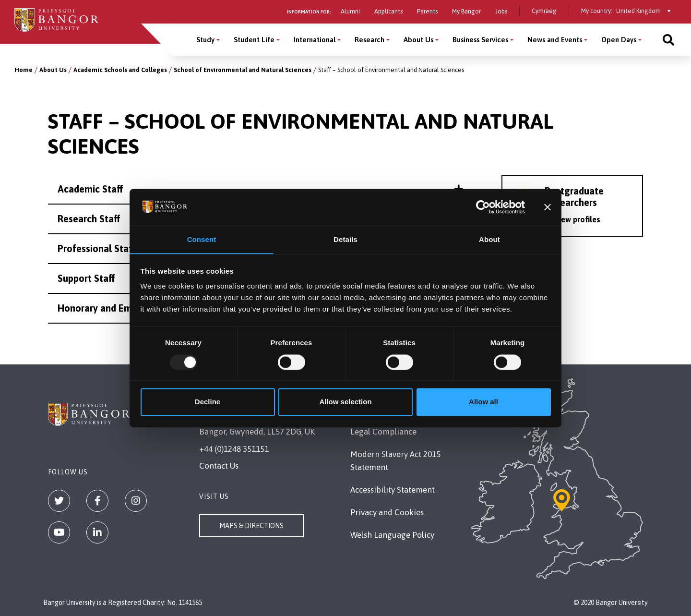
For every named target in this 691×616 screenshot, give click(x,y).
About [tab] (489, 239)
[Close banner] (548, 207)
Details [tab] (345, 239)
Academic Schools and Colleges (120, 70)
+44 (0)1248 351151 (234, 449)
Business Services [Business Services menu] (480, 40)
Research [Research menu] (369, 40)
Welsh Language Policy (392, 535)
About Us (53, 70)
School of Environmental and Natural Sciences (243, 70)
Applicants (388, 11)
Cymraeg (544, 11)
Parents (427, 11)
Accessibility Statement (393, 490)
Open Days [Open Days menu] (619, 40)
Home (24, 70)
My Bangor (466, 11)
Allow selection (345, 402)
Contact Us (219, 466)
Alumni (350, 11)
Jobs (501, 11)
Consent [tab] (202, 239)
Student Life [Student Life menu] (254, 40)
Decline (208, 402)
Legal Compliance (383, 432)
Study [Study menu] (205, 40)
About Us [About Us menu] (418, 40)
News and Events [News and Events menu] (555, 40)
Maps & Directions (251, 526)
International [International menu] (315, 40)
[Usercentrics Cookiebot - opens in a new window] (483, 207)
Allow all (483, 402)
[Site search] (668, 40)
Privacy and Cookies (387, 512)
